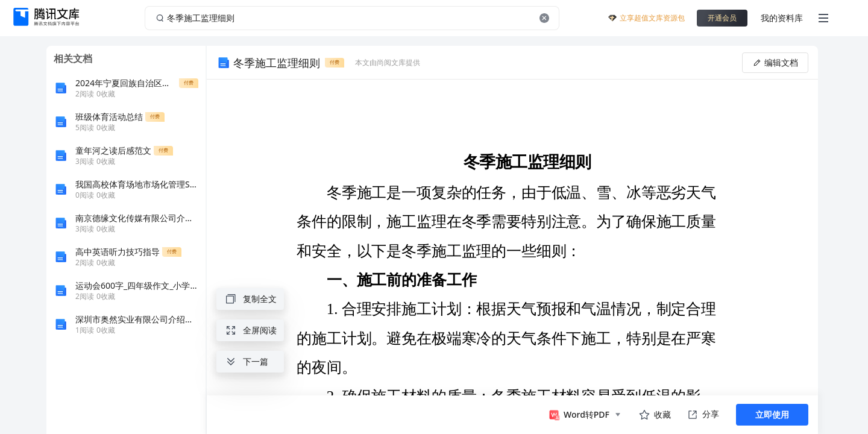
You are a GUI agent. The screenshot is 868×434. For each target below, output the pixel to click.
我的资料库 (782, 18)
